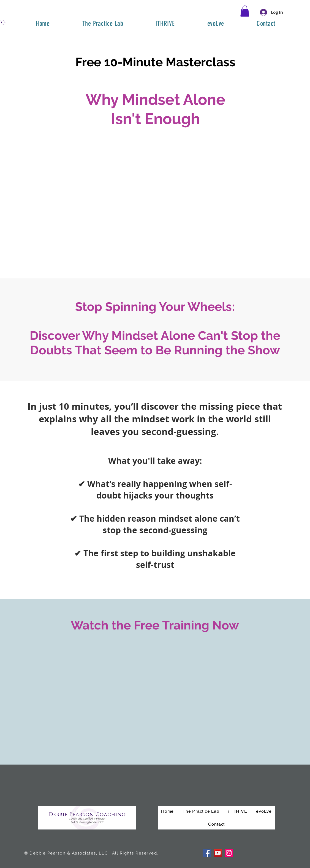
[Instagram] (229, 853)
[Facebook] (207, 853)
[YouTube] (218, 853)
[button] (245, 11)
